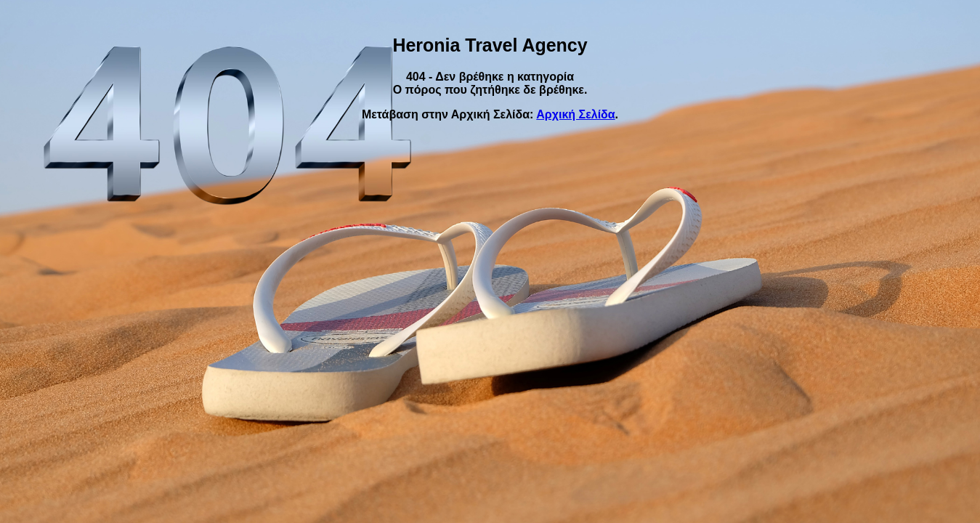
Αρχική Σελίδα (575, 114)
